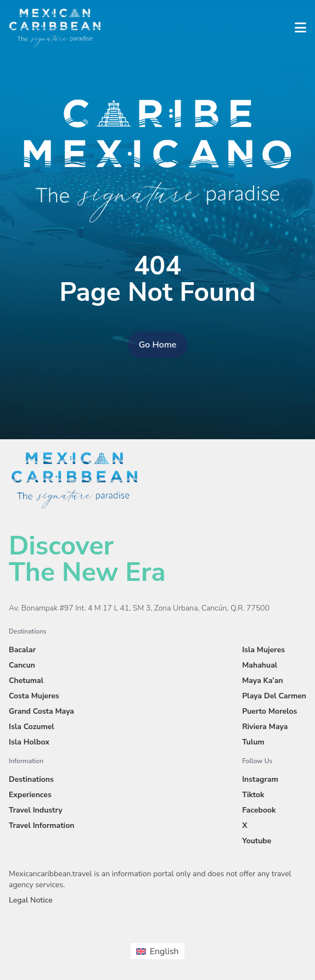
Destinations (31, 779)
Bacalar (22, 650)
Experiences (30, 795)
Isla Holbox (29, 742)
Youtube (257, 841)
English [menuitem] (164, 951)
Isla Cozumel (32, 727)
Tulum (253, 742)
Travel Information (41, 825)
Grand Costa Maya (41, 711)
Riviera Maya (265, 727)
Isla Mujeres (263, 650)
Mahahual (260, 665)
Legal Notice (31, 900)
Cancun (22, 665)
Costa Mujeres (34, 696)
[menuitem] (157, 951)
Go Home (158, 345)
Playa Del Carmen (274, 696)
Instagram (260, 779)
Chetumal (26, 681)
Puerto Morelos (269, 711)
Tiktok (253, 795)
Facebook (259, 810)
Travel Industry (36, 810)
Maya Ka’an (262, 681)
